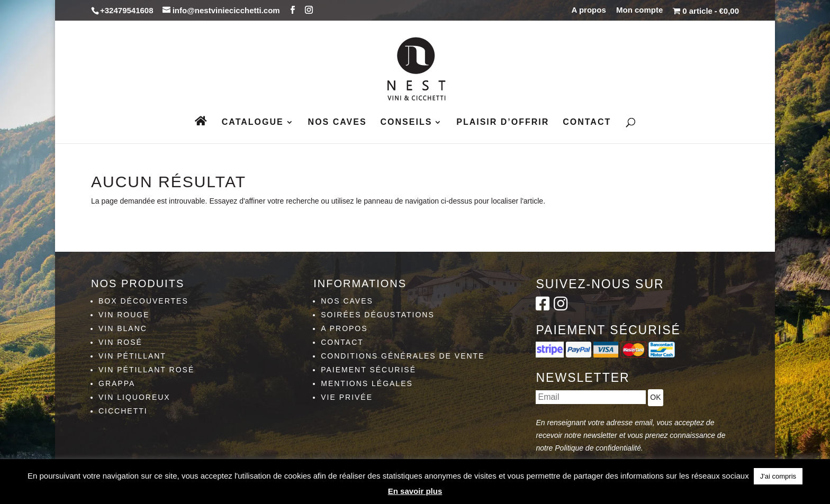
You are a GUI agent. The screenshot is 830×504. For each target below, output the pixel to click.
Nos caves (337, 122)
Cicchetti (123, 411)
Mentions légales (367, 383)
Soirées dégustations (378, 315)
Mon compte (639, 10)
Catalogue (253, 122)
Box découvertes (143, 301)
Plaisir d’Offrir (503, 122)
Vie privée (347, 397)
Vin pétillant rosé (146, 370)
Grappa (117, 383)
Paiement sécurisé (368, 370)
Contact (587, 122)
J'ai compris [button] (778, 476)
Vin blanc (123, 328)
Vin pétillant (132, 356)
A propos (589, 10)
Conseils (407, 122)
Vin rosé (120, 342)
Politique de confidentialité (598, 448)
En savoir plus (415, 491)
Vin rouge (124, 315)
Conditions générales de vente (403, 356)
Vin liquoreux (134, 397)
